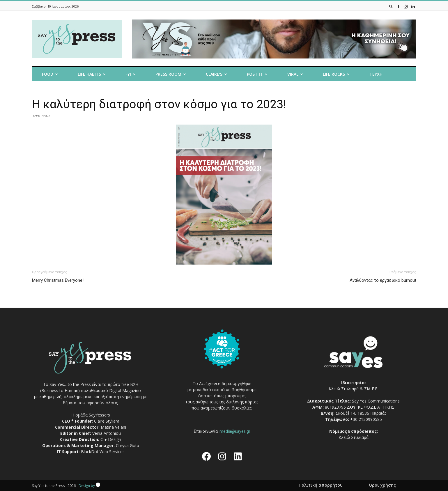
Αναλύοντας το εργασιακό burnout (383, 280)
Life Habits (92, 74)
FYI (131, 74)
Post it (257, 74)
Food (50, 74)
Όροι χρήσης (382, 485)
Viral (295, 74)
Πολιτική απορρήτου (321, 485)
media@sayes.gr (235, 431)
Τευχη (376, 74)
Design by (89, 486)
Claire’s (216, 74)
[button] (391, 6)
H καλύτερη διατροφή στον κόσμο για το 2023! (159, 104)
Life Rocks (336, 74)
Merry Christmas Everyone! (58, 280)
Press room (171, 74)
